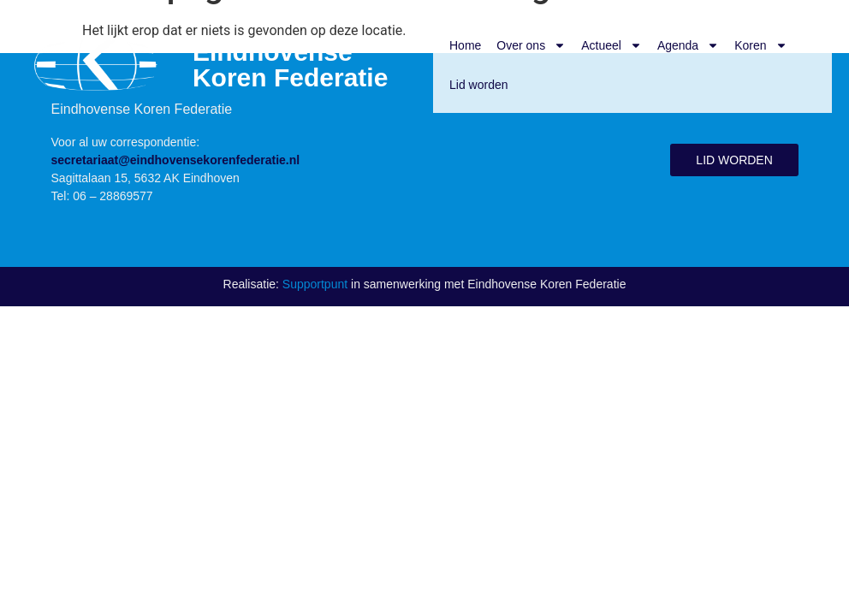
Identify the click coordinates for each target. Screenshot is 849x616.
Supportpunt (315, 284)
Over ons (531, 45)
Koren (760, 45)
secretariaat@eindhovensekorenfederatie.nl (176, 160)
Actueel (612, 45)
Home (465, 45)
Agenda (688, 45)
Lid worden (479, 85)
